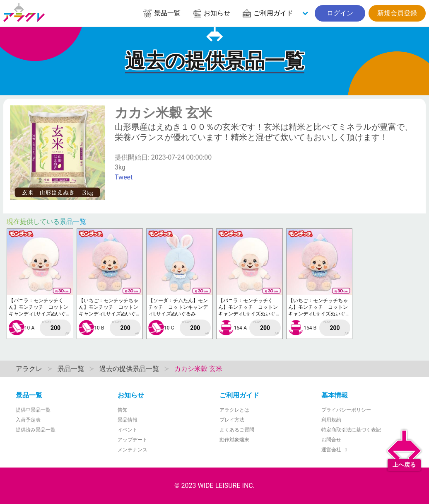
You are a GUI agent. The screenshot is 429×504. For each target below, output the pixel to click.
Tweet (124, 177)
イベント (128, 430)
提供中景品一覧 (33, 410)
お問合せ (331, 440)
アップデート (133, 440)
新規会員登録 (397, 13)
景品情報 (128, 420)
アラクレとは (234, 410)
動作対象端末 (234, 440)
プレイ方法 (232, 420)
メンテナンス (133, 450)
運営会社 (335, 450)
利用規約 (331, 420)
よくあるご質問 (237, 430)
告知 (123, 410)
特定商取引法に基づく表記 (351, 430)
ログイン (340, 13)
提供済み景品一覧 (36, 430)
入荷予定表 (28, 420)
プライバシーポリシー (346, 410)
